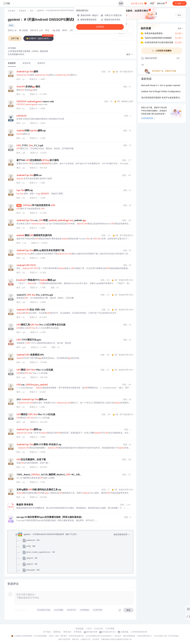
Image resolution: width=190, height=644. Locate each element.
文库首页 (11, 11)
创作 (180, 3)
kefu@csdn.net (109, 632)
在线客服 (124, 632)
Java (11, 26)
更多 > (180, 29)
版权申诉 (75, 639)
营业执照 (96, 639)
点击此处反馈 (148, 118)
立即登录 (100, 27)
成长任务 (162, 3)
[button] (130, 55)
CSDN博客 (110, 629)
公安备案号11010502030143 (23, 636)
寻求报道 (78, 632)
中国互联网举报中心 (145, 636)
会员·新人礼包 (139, 3)
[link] (11, 11)
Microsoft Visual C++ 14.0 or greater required (161, 86)
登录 (121, 3)
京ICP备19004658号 (40, 636)
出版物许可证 (86, 639)
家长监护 (118, 636)
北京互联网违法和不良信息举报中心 (99, 636)
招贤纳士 (57, 632)
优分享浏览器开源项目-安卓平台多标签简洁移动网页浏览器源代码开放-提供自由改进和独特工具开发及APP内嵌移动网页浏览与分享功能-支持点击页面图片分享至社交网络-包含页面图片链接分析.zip (162, 98)
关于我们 (47, 632)
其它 (32, 11)
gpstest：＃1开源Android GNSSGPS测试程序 (44, 20)
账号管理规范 (174, 636)
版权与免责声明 (64, 639)
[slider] (21, 610)
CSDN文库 (98, 629)
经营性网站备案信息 (76, 636)
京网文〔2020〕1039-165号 (58, 636)
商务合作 (67, 632)
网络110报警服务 (129, 636)
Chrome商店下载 (160, 636)
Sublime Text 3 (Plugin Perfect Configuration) (161, 92)
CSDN (89, 629)
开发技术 (23, 11)
